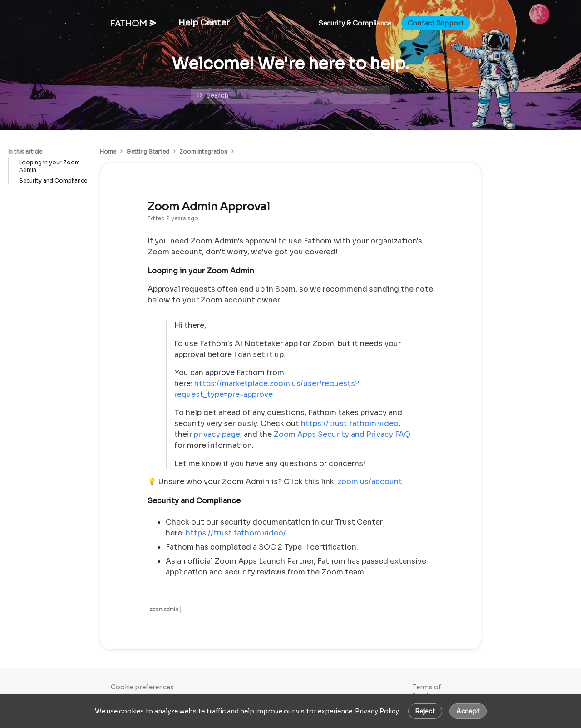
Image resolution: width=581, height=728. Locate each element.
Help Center (204, 23)
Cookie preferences (142, 687)
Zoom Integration (203, 151)
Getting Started (148, 151)
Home (108, 151)
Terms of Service (427, 692)
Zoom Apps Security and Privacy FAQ (342, 434)
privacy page (217, 434)
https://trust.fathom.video (350, 423)
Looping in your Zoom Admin (49, 166)
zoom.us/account (370, 482)
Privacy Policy (377, 711)
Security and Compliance (53, 181)
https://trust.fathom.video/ (236, 533)
